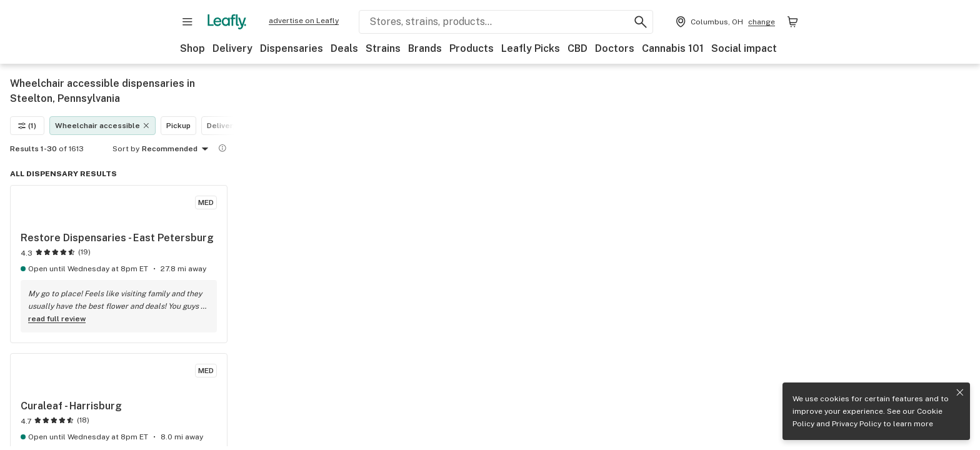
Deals (344, 48)
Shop (192, 48)
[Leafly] (227, 22)
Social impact (744, 48)
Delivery (232, 48)
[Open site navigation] (187, 22)
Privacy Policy (857, 424)
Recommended (177, 149)
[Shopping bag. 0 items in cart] (792, 22)
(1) (27, 126)
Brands (425, 48)
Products (472, 48)
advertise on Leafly (304, 21)
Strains (383, 48)
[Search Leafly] (506, 22)
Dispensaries (292, 48)
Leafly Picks (531, 48)
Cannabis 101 (673, 48)
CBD (577, 48)
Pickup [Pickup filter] (178, 126)
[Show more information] (222, 148)
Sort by (126, 149)
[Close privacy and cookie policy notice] (960, 392)
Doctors (615, 48)
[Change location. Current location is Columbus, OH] (724, 22)
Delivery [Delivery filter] (222, 126)
